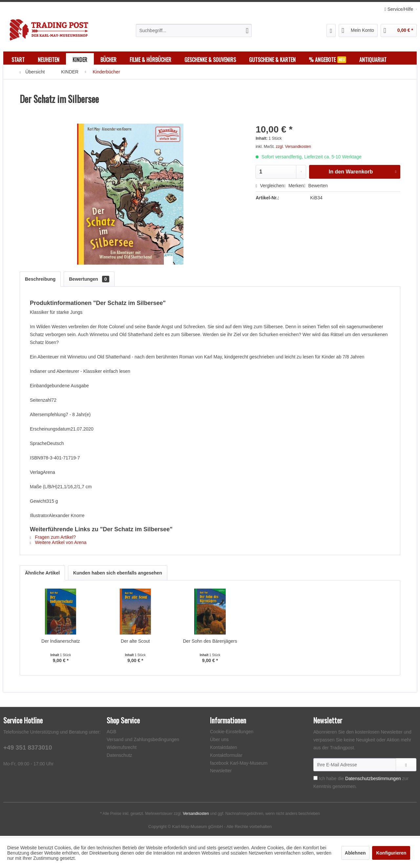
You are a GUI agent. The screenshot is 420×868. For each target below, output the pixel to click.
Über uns (219, 741)
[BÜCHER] (108, 60)
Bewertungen (89, 281)
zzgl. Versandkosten (294, 148)
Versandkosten (196, 815)
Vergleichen (270, 187)
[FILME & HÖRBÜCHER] (150, 60)
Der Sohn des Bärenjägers (210, 643)
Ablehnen (355, 853)
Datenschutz (119, 757)
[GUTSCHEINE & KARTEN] (272, 60)
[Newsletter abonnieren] (406, 766)
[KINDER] (80, 60)
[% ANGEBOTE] (327, 60)
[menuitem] (194, 30)
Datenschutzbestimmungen (373, 780)
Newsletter (221, 772)
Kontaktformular (226, 757)
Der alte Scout (135, 643)
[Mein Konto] (358, 30)
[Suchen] (247, 30)
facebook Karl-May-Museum (239, 765)
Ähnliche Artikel (42, 575)
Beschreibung (40, 281)
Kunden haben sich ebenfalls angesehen (118, 575)
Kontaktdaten (224, 749)
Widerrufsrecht (122, 749)
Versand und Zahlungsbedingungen (143, 741)
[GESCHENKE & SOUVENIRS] (210, 60)
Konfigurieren (391, 853)
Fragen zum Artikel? (53, 539)
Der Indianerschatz (61, 643)
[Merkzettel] (331, 30)
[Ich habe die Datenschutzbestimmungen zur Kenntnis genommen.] (315, 780)
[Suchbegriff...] (194, 30)
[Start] (18, 60)
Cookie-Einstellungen (232, 733)
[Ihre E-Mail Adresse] (355, 766)
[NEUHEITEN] (49, 60)
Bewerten (316, 187)
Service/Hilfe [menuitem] (399, 9)
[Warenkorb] (399, 30)
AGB (112, 733)
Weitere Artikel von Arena (58, 544)
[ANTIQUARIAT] (373, 60)
